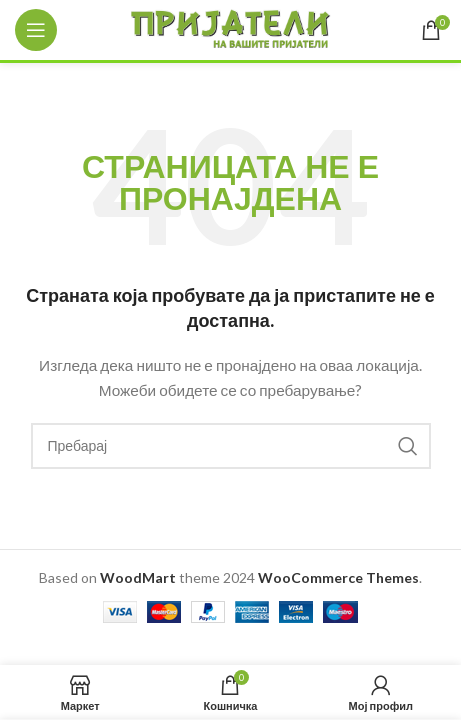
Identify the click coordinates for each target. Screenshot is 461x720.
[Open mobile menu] (36, 30)
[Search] (231, 446)
